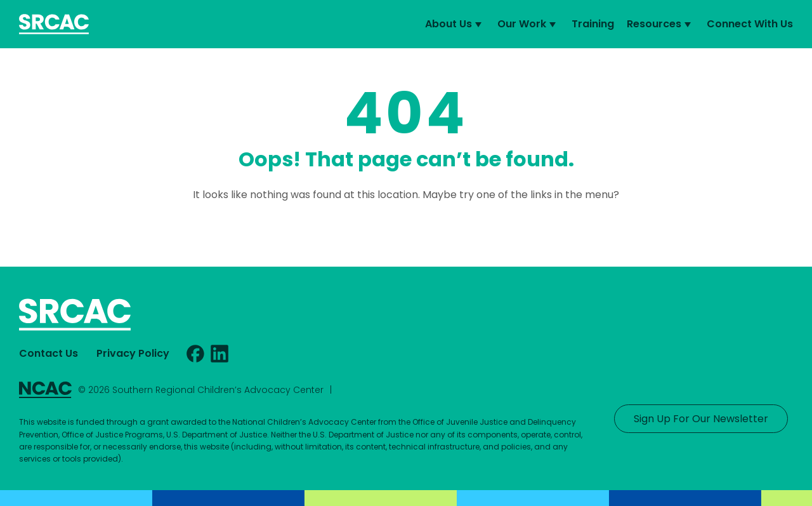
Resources (660, 24)
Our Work (528, 24)
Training (593, 24)
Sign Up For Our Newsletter (701, 419)
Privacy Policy (133, 353)
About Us (455, 24)
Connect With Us (750, 24)
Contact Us (49, 353)
